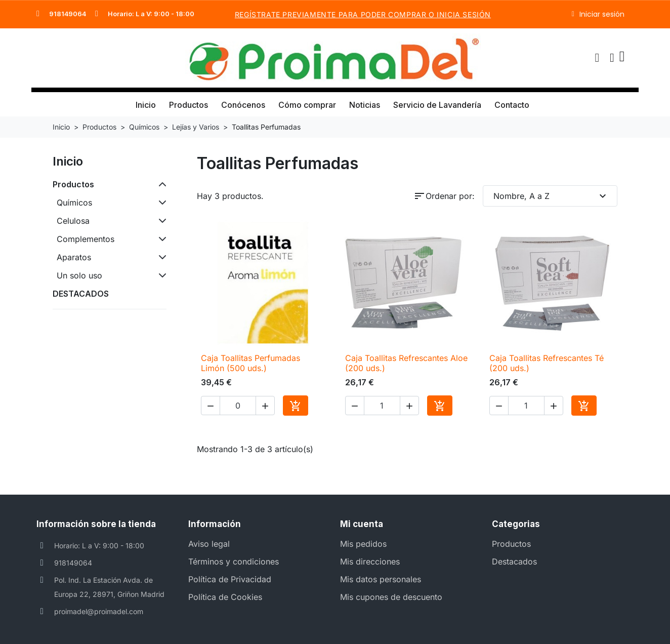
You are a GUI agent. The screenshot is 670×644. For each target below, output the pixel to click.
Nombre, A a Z (551, 196)
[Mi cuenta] (612, 58)
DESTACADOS (81, 294)
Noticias (365, 105)
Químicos (74, 203)
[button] (597, 58)
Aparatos (74, 257)
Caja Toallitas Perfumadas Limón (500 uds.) (250, 363)
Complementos (86, 239)
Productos (189, 105)
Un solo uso (79, 275)
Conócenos (243, 105)
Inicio (146, 105)
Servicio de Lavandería (437, 105)
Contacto (512, 105)
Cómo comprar (307, 105)
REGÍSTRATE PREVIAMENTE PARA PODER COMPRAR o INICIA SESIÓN (363, 14)
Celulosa (73, 221)
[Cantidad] (238, 406)
